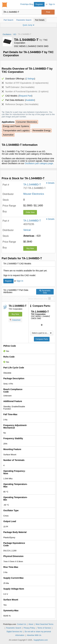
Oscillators (7, 34)
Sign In (52, 4)
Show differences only (38, 299)
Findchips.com (5, 5)
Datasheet (15, 320)
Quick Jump (28, 25)
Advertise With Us (34, 635)
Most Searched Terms (44, 624)
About (31, 624)
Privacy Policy (29, 628)
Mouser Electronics (34, 194)
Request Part (25, 96)
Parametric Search (14, 628)
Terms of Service (44, 628)
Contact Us (22, 624)
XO (15, 34)
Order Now (30, 212)
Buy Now (30, 248)
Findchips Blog (27, 4)
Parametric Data (45, 292)
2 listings (30, 79)
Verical (27, 230)
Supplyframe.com (41, 640)
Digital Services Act (14, 632)
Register (39, 4)
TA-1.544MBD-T (32, 185)
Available (30, 100)
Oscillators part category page (39, 163)
